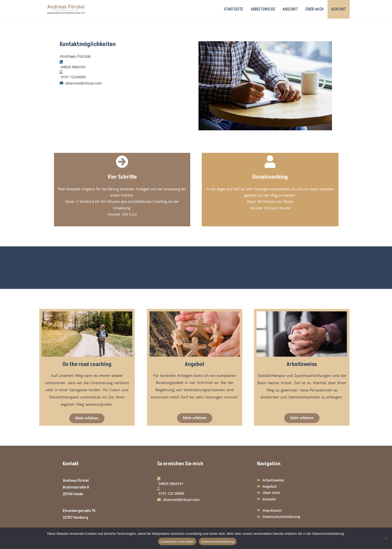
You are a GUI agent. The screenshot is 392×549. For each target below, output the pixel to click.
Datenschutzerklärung (218, 542)
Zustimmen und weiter (177, 542)
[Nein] (386, 538)
